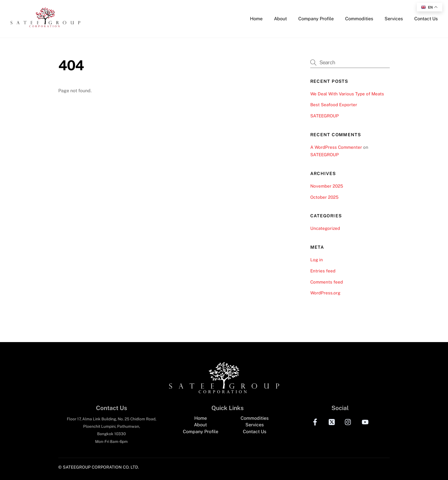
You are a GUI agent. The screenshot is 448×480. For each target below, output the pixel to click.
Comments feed (327, 282)
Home (256, 19)
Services (394, 19)
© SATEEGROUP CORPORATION (90, 467)
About (280, 19)
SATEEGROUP (325, 116)
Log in (317, 260)
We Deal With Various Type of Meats (347, 94)
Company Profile (316, 19)
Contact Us (426, 19)
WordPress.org (325, 293)
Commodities (359, 19)
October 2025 (324, 197)
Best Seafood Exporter (334, 105)
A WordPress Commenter (336, 147)
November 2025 (327, 186)
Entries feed (323, 271)
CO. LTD (130, 467)
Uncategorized (325, 228)
